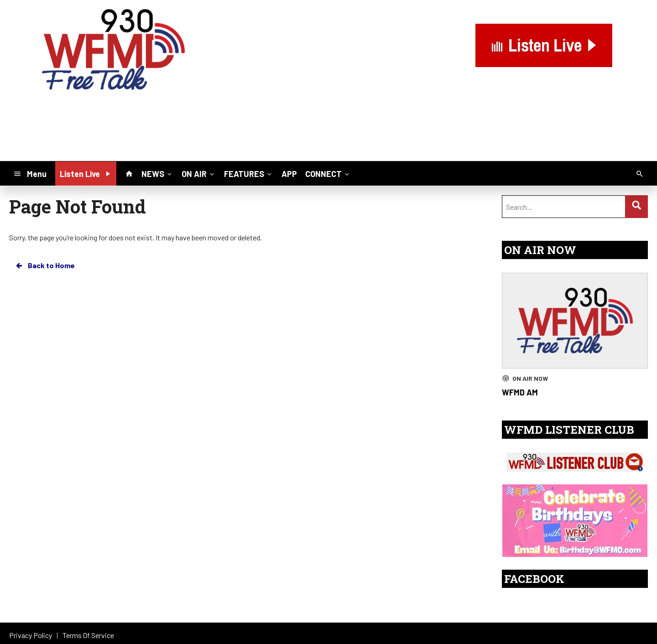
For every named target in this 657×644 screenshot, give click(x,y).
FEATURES (249, 173)
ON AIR (199, 173)
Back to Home (45, 265)
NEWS (157, 173)
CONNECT (328, 173)
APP (289, 174)
